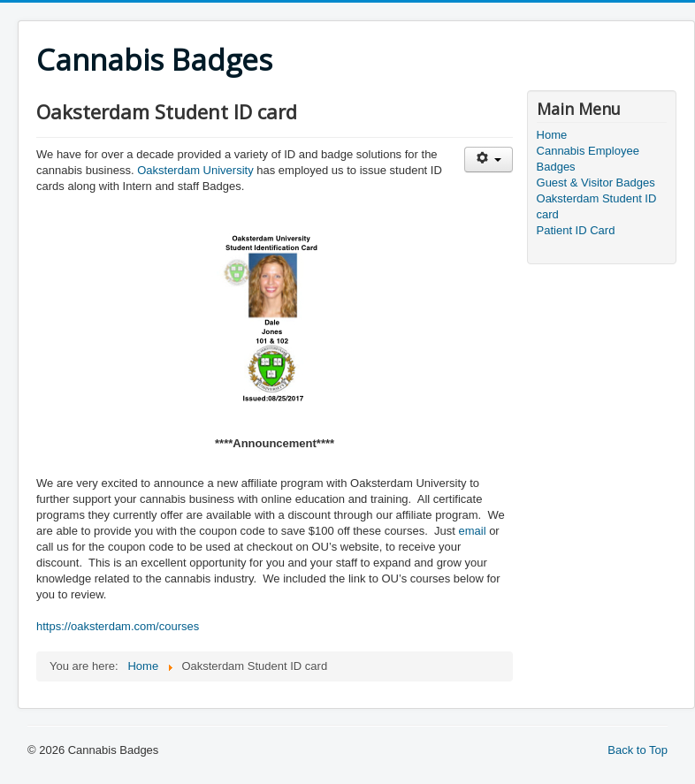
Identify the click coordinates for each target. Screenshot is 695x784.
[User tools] (489, 160)
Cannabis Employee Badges (588, 159)
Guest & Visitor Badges (596, 183)
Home (552, 135)
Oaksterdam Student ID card (597, 206)
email (472, 531)
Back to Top (638, 750)
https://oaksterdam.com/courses (118, 626)
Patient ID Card (576, 230)
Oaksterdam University (195, 170)
